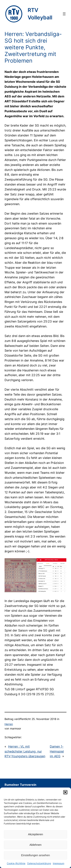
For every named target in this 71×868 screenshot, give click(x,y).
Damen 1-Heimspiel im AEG (57, 751)
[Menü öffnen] (64, 14)
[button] (65, 792)
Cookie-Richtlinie (16, 863)
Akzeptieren (35, 834)
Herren (9, 724)
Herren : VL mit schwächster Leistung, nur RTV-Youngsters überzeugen (25, 751)
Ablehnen (35, 845)
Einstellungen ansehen (36, 855)
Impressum (59, 863)
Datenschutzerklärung (39, 863)
